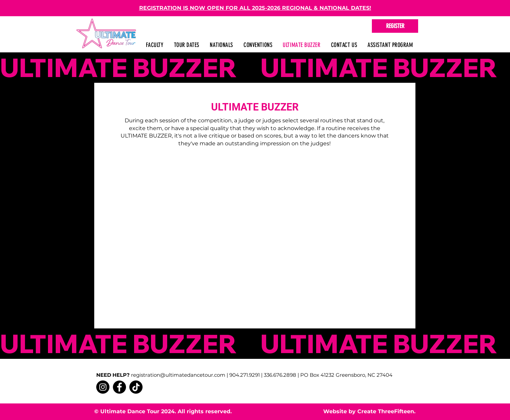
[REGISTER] (395, 26)
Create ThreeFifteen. (386, 411)
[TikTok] (136, 387)
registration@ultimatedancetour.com (178, 375)
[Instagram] (103, 387)
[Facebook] (119, 387)
